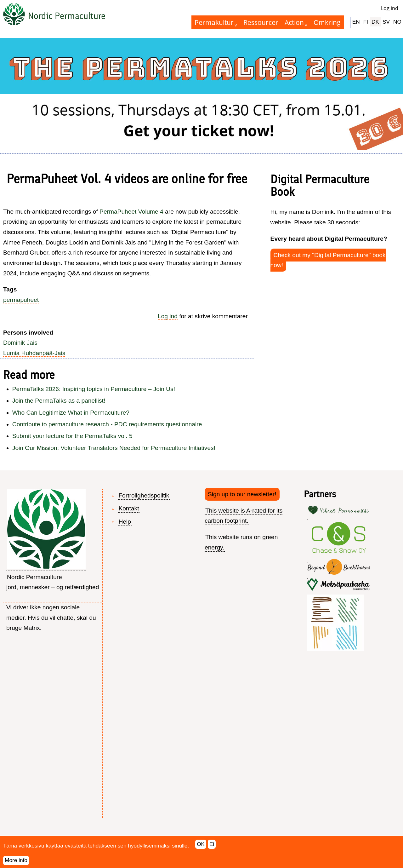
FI (366, 22)
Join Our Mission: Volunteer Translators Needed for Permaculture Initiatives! (114, 448)
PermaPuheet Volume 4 (131, 212)
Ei (212, 848)
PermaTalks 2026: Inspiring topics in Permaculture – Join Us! (94, 389)
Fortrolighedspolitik (144, 495)
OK (201, 848)
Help (125, 522)
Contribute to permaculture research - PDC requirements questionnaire (107, 424)
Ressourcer (261, 22)
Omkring (327, 22)
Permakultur (214, 22)
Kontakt (129, 508)
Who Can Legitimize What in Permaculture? (71, 413)
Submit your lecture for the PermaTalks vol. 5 (72, 436)
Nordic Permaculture (67, 16)
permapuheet (21, 300)
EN (356, 22)
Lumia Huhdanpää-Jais (34, 353)
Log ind (390, 8)
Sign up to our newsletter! (242, 494)
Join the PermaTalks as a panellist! (59, 401)
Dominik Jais (20, 343)
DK (375, 22)
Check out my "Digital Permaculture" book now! (328, 260)
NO (397, 22)
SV (386, 22)
